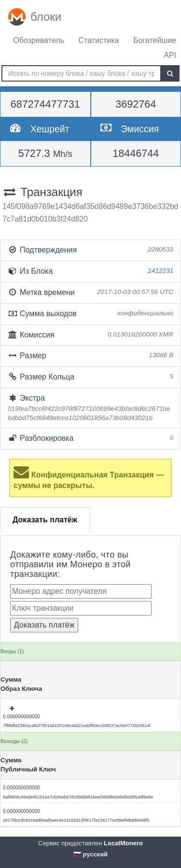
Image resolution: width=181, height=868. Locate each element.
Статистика (98, 40)
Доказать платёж (45, 520)
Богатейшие (155, 40)
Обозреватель (39, 40)
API (170, 55)
